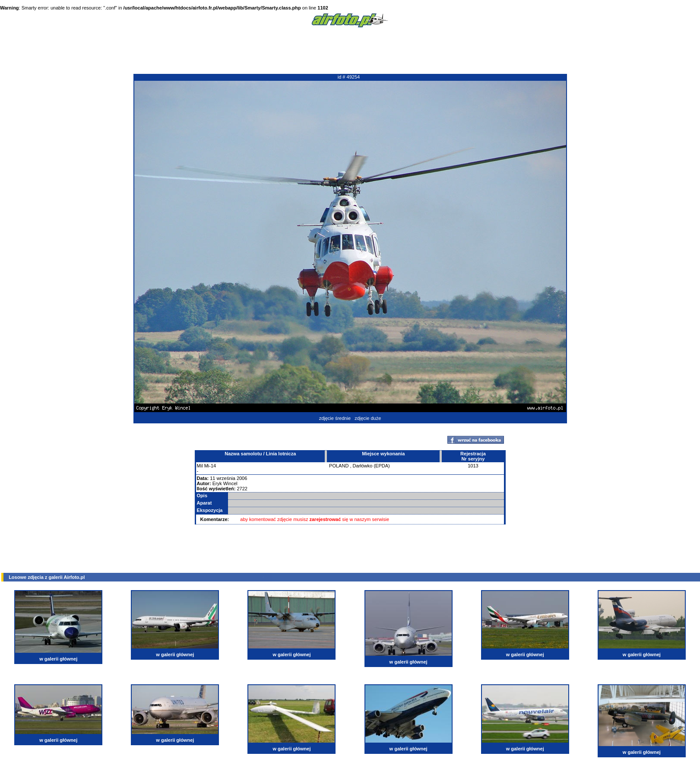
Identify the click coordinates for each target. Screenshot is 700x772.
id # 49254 (349, 77)
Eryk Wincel (225, 483)
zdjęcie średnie (335, 418)
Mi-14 (210, 466)
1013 (473, 466)
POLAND (339, 466)
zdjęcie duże (368, 418)
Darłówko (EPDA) (371, 466)
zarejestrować (325, 519)
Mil (200, 466)
